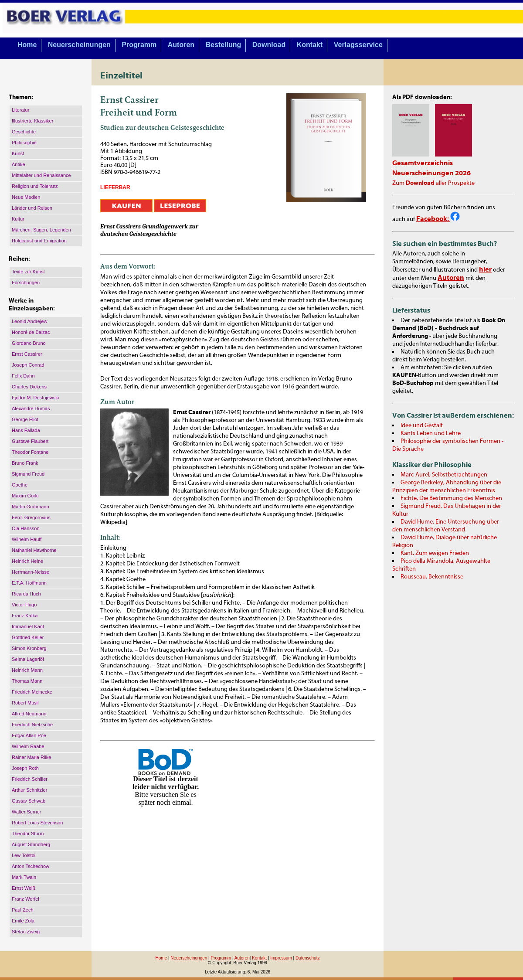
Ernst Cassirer (27, 354)
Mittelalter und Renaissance (41, 175)
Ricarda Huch (26, 594)
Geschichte (24, 132)
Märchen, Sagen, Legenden (41, 230)
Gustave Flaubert (30, 441)
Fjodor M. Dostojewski (35, 398)
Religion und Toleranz (35, 186)
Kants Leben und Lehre (431, 433)
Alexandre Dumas (31, 408)
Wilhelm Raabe (28, 746)
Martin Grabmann (31, 507)
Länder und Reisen (32, 208)
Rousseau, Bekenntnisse (432, 577)
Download (269, 45)
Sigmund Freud (28, 474)
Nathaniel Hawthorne (34, 550)
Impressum (281, 958)
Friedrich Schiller (30, 779)
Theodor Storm (28, 834)
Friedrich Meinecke (32, 692)
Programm (139, 45)
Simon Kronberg (29, 648)
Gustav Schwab (29, 801)
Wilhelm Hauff (27, 539)
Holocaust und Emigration (39, 241)
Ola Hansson (26, 528)
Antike (19, 164)
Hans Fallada (26, 430)
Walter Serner (26, 812)
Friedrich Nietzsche (32, 725)
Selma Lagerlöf (28, 659)
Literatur (20, 110)
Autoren (181, 45)
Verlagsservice (358, 45)
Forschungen (26, 282)
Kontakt (310, 45)
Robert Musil (25, 703)
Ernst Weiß (24, 888)
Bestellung (224, 45)
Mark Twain (24, 877)
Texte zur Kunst (28, 272)
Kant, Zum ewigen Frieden (435, 553)
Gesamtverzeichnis (423, 163)
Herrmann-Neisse (31, 572)
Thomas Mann (27, 681)
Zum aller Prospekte (433, 183)
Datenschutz (308, 958)
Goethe (20, 485)
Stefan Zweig (26, 932)
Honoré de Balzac (31, 332)
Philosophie (24, 143)
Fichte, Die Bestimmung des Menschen (451, 498)
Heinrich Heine (27, 561)
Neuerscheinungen (79, 45)
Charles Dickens (29, 387)
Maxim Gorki (25, 496)
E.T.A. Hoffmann (29, 583)
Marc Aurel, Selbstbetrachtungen (444, 475)
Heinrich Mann (27, 670)
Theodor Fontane (30, 452)
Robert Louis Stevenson (37, 823)
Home (27, 45)
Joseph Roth (25, 768)
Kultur (18, 219)
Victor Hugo (24, 605)
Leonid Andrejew (29, 321)
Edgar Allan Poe (29, 735)
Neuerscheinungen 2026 (431, 173)
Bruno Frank (25, 463)
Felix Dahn (23, 376)
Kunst (18, 153)
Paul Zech (23, 910)
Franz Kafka (25, 616)
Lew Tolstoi (24, 855)
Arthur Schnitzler (29, 790)
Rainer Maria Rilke (31, 757)
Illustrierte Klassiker (32, 121)
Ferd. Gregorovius (31, 517)
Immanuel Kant (28, 626)
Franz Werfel (25, 899)
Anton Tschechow (31, 866)
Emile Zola (23, 921)
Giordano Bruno (29, 343)
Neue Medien (26, 197)
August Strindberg (31, 844)
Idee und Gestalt (422, 425)
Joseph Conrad (28, 365)
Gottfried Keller (28, 637)
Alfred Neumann (29, 714)
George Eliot (25, 419)
